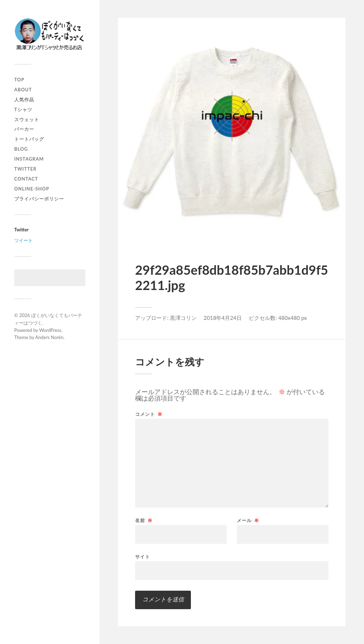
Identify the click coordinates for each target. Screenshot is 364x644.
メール (248, 520)
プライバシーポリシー (39, 199)
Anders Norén (49, 337)
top (19, 80)
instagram (29, 159)
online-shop (32, 189)
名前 (144, 520)
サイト (143, 556)
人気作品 (24, 100)
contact (26, 179)
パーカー (24, 129)
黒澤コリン (183, 318)
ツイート (23, 240)
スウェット (27, 119)
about (23, 90)
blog (21, 149)
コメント (149, 414)
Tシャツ (23, 109)
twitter (25, 169)
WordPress (50, 330)
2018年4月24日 (223, 318)
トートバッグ (29, 139)
